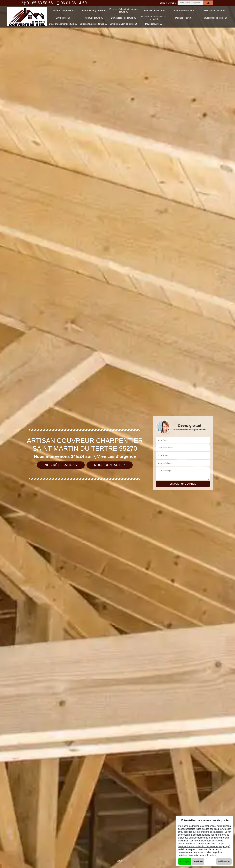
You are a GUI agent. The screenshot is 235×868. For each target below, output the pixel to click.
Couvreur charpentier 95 (63, 10)
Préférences (224, 861)
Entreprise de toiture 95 (184, 10)
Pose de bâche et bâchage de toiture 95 (124, 10)
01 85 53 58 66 (37, 3)
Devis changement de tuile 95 (63, 24)
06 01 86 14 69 (71, 3)
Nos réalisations (61, 465)
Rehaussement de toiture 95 (214, 18)
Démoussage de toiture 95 (124, 18)
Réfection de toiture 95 (214, 10)
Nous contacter (110, 465)
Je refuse (198, 861)
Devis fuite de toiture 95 (154, 10)
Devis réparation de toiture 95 (124, 24)
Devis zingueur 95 (154, 24)
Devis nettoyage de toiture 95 (93, 24)
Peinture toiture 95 (184, 18)
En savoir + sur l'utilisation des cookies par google (204, 846)
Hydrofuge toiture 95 (93, 18)
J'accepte (184, 861)
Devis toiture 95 (63, 18)
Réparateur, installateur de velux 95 (154, 18)
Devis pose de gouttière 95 (93, 10)
